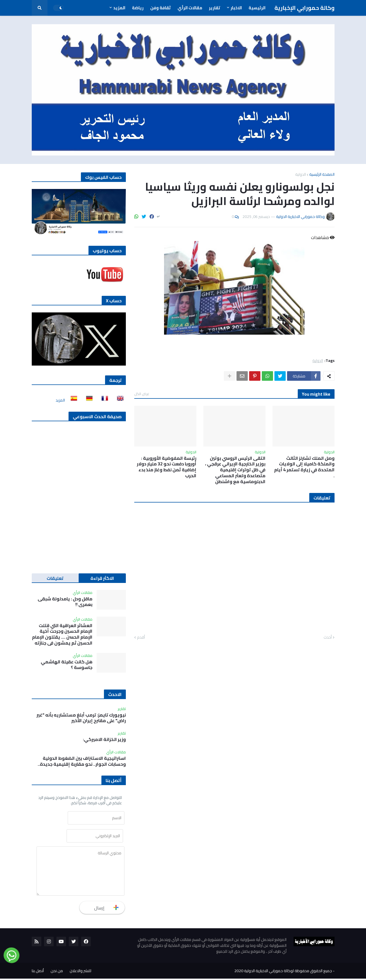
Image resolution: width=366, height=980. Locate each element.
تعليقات (55, 578)
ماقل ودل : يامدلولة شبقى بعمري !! (65, 602)
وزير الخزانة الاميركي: (104, 739)
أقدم (141, 637)
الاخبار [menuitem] (236, 8)
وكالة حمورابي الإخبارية (304, 8)
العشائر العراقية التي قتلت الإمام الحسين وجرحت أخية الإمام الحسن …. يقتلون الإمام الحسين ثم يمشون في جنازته (62, 634)
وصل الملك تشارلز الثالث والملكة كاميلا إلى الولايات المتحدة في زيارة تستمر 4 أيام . (304, 467)
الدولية (301, 174)
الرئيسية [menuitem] (257, 8)
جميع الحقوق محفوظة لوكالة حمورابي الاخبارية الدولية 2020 (283, 972)
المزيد (60, 400)
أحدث (328, 637)
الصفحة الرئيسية (322, 174)
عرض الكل (142, 394)
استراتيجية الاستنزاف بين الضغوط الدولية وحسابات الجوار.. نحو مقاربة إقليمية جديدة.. (82, 761)
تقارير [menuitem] (215, 8)
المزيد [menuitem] (119, 8)
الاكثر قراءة (102, 578)
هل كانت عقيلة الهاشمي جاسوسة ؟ (67, 665)
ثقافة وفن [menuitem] (161, 8)
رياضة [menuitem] (138, 8)
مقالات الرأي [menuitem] (190, 8)
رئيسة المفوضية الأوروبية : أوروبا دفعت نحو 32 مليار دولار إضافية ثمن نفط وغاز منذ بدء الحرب (167, 467)
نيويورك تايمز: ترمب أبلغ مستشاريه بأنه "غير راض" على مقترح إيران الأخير (81, 718)
